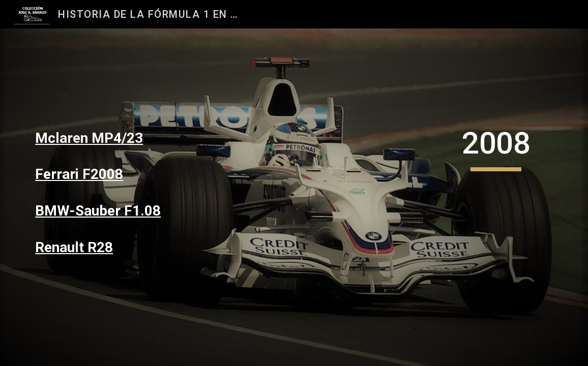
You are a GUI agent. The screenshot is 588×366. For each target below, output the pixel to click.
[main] (114, 138)
